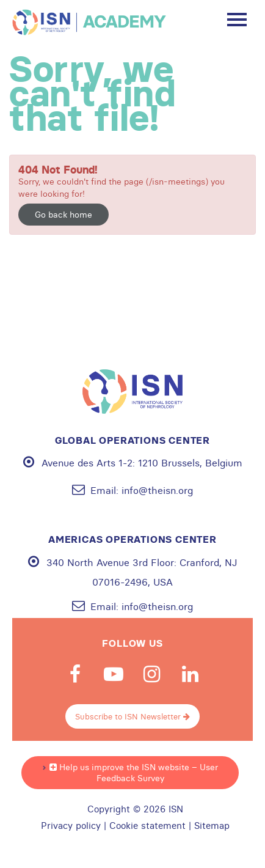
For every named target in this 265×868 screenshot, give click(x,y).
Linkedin (191, 674)
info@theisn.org (157, 490)
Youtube (114, 674)
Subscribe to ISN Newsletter (132, 716)
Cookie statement (147, 826)
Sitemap (212, 826)
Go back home (64, 215)
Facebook (75, 674)
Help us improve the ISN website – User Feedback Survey (134, 773)
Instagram (152, 674)
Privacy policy (71, 826)
